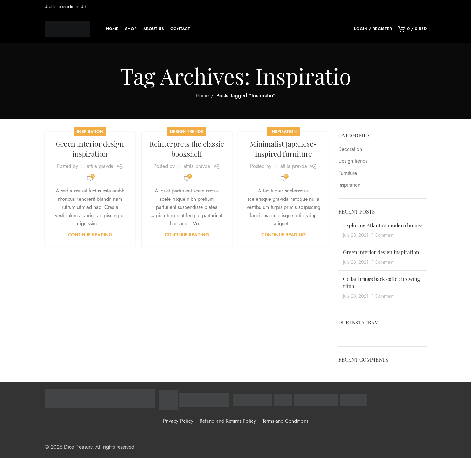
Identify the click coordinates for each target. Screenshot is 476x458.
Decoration (350, 149)
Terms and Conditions (285, 421)
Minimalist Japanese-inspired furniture (284, 149)
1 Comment (382, 235)
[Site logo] (67, 29)
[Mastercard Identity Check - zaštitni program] (204, 400)
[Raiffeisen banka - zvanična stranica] (100, 398)
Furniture (348, 173)
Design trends (187, 131)
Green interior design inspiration (90, 149)
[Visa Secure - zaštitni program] (168, 400)
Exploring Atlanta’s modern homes (383, 225)
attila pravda (100, 166)
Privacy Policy (178, 421)
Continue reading (90, 235)
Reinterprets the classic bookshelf (187, 149)
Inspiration (90, 131)
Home (202, 96)
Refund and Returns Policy (228, 421)
